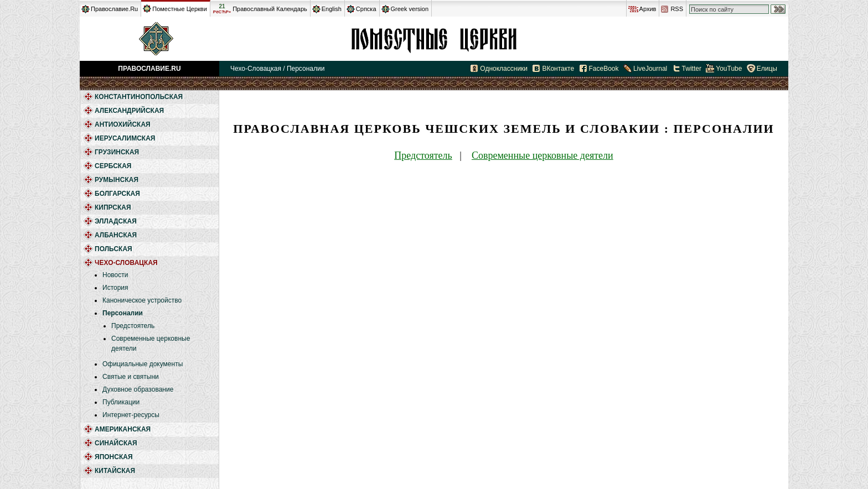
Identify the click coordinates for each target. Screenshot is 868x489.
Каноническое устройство (142, 300)
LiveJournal (650, 69)
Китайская (115, 471)
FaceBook (604, 69)
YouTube (729, 69)
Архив (648, 9)
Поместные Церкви (180, 9)
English (332, 9)
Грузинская (117, 152)
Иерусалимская (125, 138)
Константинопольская (139, 97)
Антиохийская (123, 124)
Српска (366, 9)
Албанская (116, 235)
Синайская (116, 443)
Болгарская (117, 194)
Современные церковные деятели (542, 155)
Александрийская (129, 111)
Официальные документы (143, 364)
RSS (677, 9)
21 (222, 9)
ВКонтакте (558, 69)
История (115, 288)
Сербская (113, 166)
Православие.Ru (114, 9)
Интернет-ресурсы (131, 415)
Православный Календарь (270, 9)
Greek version (410, 9)
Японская (114, 457)
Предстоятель (133, 326)
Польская (113, 249)
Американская (123, 429)
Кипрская (113, 207)
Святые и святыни (131, 377)
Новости (115, 275)
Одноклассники (504, 69)
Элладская (116, 221)
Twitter (692, 69)
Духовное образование (138, 389)
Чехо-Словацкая (434, 39)
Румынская (117, 180)
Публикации (121, 402)
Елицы (767, 69)
